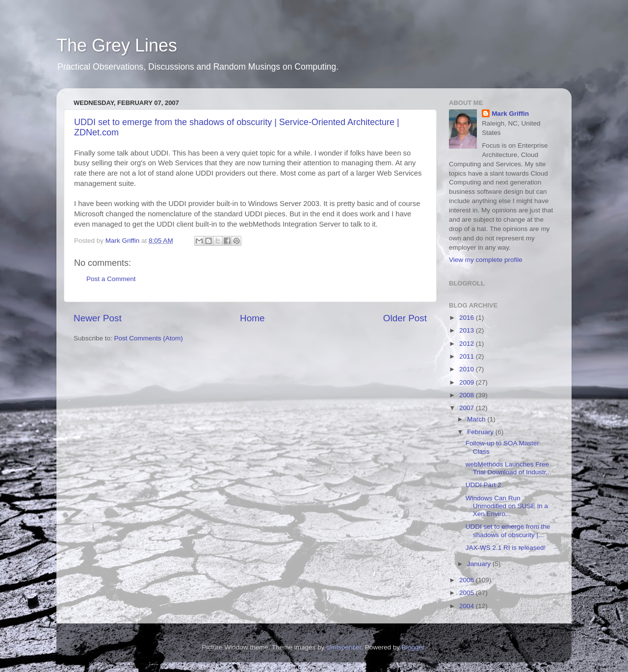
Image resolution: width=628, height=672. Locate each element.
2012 (468, 344)
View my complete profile (486, 260)
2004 (468, 606)
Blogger (413, 647)
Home (252, 318)
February (481, 432)
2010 (468, 369)
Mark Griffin (510, 114)
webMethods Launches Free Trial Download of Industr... (509, 468)
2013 (468, 330)
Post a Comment (111, 279)
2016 (468, 318)
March (477, 419)
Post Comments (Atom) (149, 338)
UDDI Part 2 (484, 485)
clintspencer (344, 647)
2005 (468, 593)
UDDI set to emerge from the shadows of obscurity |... (508, 530)
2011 (468, 356)
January (480, 564)
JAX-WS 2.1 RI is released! (506, 548)
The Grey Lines (117, 45)
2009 (468, 382)
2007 (468, 408)
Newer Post (98, 318)
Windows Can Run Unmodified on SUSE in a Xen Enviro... (507, 506)
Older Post (405, 318)
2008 (468, 395)
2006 (468, 580)
